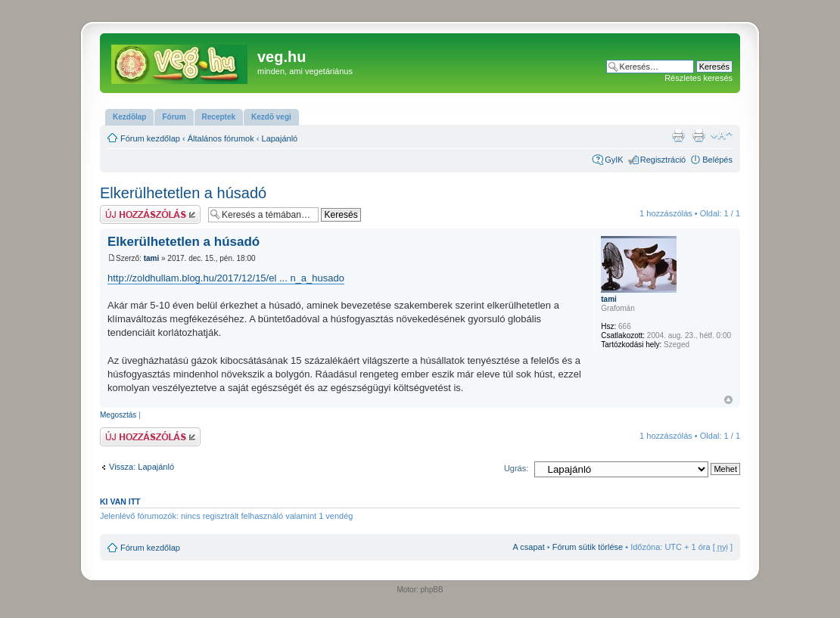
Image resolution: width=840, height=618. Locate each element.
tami (152, 258)
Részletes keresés (698, 78)
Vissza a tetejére (728, 400)
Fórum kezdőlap (150, 138)
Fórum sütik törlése (588, 547)
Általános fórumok (221, 138)
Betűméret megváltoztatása (722, 135)
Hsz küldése (150, 214)
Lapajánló (280, 138)
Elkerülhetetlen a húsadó (183, 193)
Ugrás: (516, 468)
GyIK (614, 160)
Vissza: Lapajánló (142, 467)
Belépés (717, 160)
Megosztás (118, 415)
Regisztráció (663, 160)
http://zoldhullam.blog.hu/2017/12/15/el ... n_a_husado (226, 278)
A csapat (529, 547)
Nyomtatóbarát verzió (698, 135)
